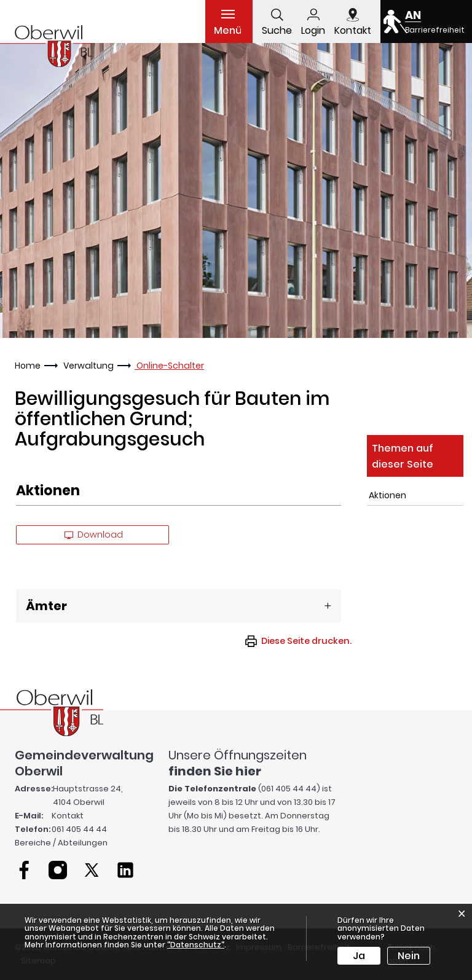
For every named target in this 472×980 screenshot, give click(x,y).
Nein (409, 956)
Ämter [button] (46, 606)
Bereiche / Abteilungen (61, 843)
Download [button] (94, 535)
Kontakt (68, 816)
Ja (359, 956)
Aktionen (387, 495)
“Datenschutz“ (196, 945)
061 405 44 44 (79, 829)
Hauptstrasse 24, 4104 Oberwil (88, 795)
